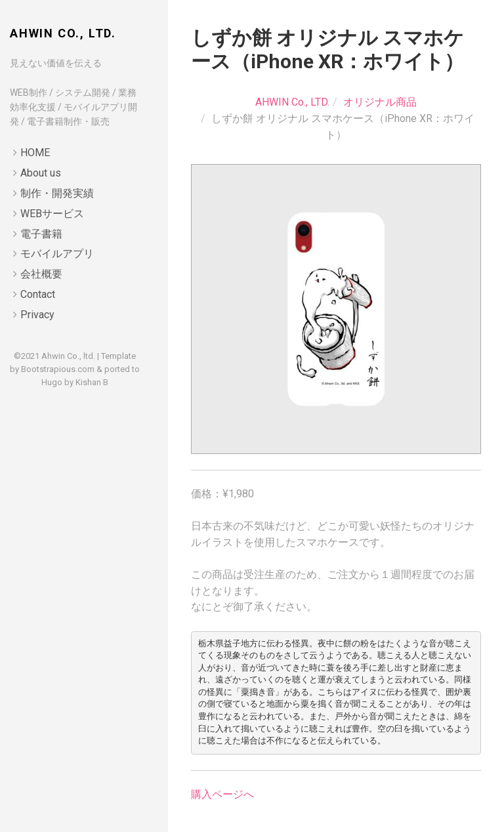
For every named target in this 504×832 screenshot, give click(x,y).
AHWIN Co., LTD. (63, 33)
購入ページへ (222, 794)
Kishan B (92, 382)
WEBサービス (52, 214)
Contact (38, 294)
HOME (35, 153)
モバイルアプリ (57, 254)
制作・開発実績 (57, 193)
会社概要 (41, 274)
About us (41, 173)
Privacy (37, 315)
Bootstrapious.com (58, 369)
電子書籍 (41, 234)
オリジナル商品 (380, 102)
